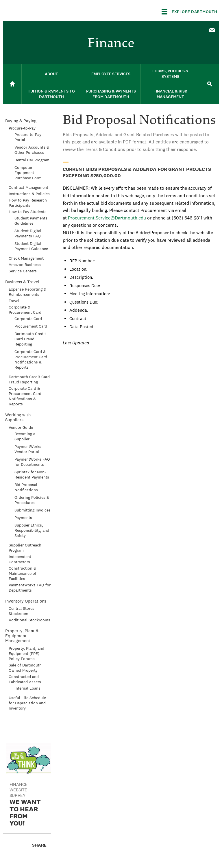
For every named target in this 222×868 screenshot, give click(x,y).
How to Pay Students (28, 212)
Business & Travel (22, 282)
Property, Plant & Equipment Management (22, 636)
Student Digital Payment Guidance (31, 246)
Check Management (26, 258)
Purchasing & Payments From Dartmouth (111, 94)
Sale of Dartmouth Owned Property (25, 668)
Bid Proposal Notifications (26, 487)
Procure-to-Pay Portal (28, 137)
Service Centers (23, 271)
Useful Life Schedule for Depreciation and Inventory (27, 703)
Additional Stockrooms (29, 620)
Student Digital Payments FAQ (28, 233)
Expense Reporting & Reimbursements (27, 292)
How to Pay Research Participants (28, 203)
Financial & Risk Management (170, 94)
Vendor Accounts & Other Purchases (32, 150)
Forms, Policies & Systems (170, 74)
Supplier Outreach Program (25, 548)
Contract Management (28, 187)
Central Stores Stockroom (22, 611)
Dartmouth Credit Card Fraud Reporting (30, 339)
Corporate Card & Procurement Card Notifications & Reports (31, 359)
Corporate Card (28, 319)
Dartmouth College (49, 11)
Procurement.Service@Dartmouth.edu (107, 218)
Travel (14, 301)
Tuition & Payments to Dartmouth (51, 94)
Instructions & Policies (29, 194)
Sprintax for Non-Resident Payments (32, 474)
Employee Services (111, 74)
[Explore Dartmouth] (189, 12)
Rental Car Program (32, 160)
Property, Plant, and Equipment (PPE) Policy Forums (26, 653)
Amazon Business (25, 265)
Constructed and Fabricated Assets (25, 679)
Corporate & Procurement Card (25, 310)
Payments (23, 518)
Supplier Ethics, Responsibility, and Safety (32, 530)
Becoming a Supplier (25, 436)
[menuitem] (212, 30)
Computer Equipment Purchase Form (28, 173)
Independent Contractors (20, 559)
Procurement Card (31, 326)
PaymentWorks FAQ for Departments (32, 462)
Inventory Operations (26, 601)
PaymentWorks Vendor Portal (28, 449)
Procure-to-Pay (22, 128)
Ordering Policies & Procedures (32, 500)
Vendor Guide (21, 427)
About (51, 74)
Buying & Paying (21, 121)
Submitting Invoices (33, 510)
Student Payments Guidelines (31, 221)
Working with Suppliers (18, 417)
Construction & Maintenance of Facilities (23, 573)
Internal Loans (27, 688)
